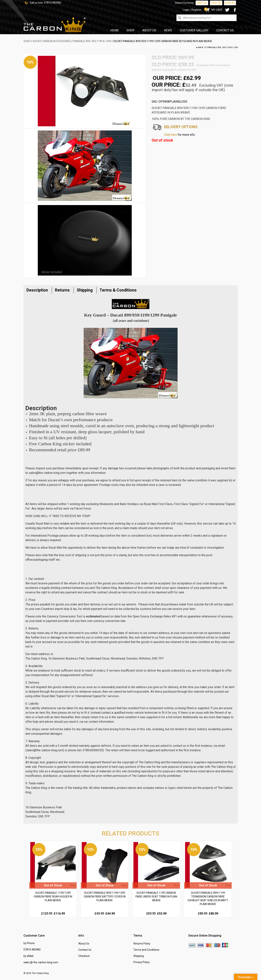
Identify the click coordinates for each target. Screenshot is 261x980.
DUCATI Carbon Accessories (52, 41)
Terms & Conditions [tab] (118, 290)
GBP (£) (202, 3)
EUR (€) (230, 3)
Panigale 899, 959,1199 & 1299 (92, 41)
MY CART (214, 10)
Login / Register (192, 10)
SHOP (27, 41)
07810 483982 (53, 3)
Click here (171, 135)
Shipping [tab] (85, 290)
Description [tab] (37, 290)
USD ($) (216, 3)
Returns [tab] (62, 290)
